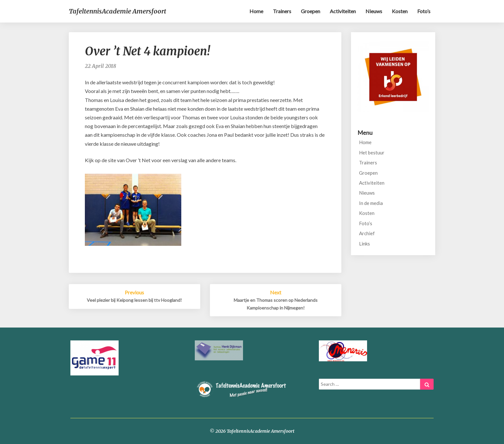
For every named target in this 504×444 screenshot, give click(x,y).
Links (364, 244)
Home (256, 11)
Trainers (282, 11)
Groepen (310, 11)
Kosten (400, 11)
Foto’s (424, 11)
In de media (371, 203)
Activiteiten (343, 11)
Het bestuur (372, 153)
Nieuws (374, 11)
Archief (367, 233)
